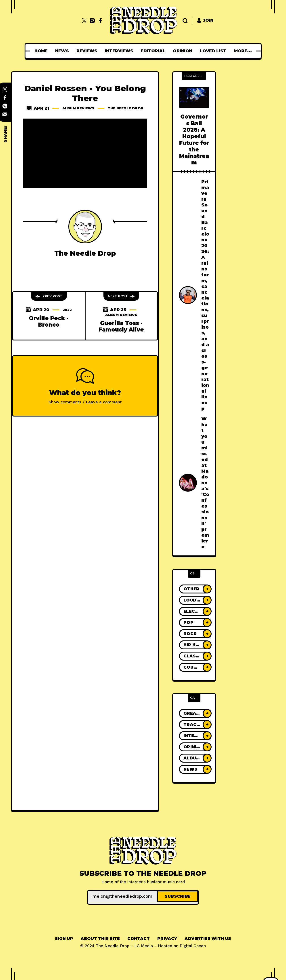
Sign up (64, 937)
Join (205, 20)
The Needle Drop (85, 113)
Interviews (120, 51)
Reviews (88, 51)
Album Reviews (96, 108)
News (63, 51)
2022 (67, 315)
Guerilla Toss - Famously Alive (121, 331)
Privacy (167, 937)
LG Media (144, 944)
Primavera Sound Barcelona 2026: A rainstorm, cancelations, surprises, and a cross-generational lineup (205, 295)
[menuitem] (42, 51)
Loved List (214, 51)
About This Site (100, 937)
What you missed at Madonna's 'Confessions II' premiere (205, 483)
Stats (243, 51)
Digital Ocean (193, 944)
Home (42, 51)
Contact (139, 937)
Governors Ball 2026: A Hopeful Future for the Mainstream (194, 140)
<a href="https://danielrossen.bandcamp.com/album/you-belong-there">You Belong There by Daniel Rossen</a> (85, 206)
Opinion (184, 51)
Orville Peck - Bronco (49, 326)
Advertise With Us (208, 937)
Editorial (154, 51)
